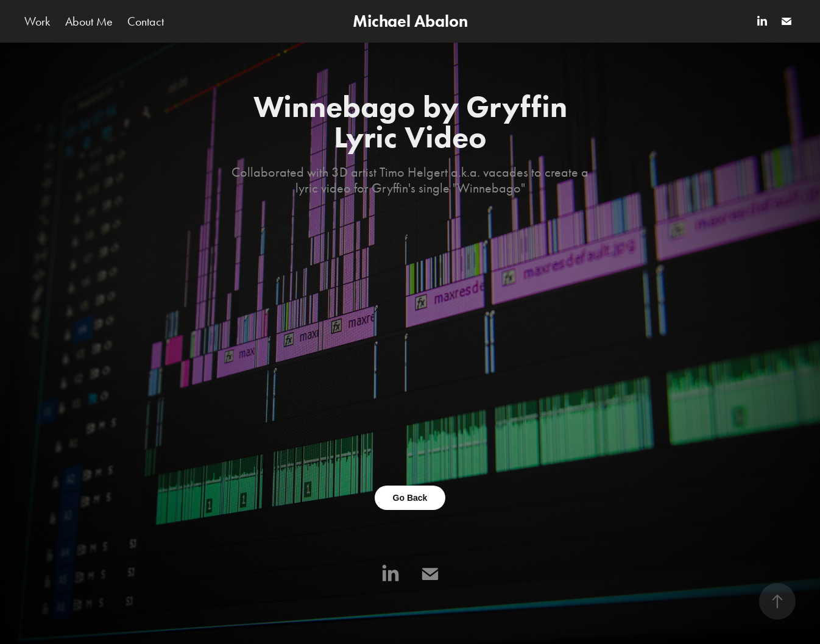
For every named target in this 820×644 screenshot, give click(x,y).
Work (37, 21)
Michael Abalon (410, 21)
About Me (89, 21)
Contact (146, 21)
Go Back (410, 498)
